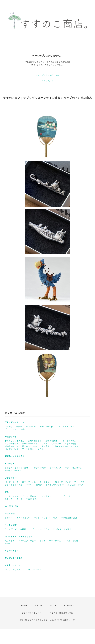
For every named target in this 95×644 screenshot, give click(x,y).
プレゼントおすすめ (14, 558)
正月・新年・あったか (15, 422)
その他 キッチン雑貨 (62, 529)
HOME (24, 606)
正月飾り (9, 427)
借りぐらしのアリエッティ (67, 446)
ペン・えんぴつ (47, 496)
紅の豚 (45, 444)
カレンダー (31, 427)
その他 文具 (31, 499)
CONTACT (69, 606)
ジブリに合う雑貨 (13, 570)
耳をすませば (70, 444)
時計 (67, 468)
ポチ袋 (19, 427)
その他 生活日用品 (69, 518)
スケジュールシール (66, 427)
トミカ (43, 541)
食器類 (23, 529)
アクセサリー (80, 482)
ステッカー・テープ (14, 499)
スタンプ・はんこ (65, 496)
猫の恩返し (47, 446)
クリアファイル (12, 496)
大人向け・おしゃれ (14, 565)
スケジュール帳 (46, 427)
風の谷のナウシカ (30, 446)
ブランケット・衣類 (14, 485)
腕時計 (39, 485)
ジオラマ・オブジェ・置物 (17, 468)
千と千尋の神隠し (69, 441)
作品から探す (11, 437)
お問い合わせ (47, 81)
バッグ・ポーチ (12, 482)
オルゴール (77, 468)
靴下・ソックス (29, 482)
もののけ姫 (56, 444)
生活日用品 (10, 514)
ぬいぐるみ (10, 541)
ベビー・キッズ (12, 551)
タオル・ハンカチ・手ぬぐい (18, 518)
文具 (7, 492)
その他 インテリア (13, 471)
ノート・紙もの (29, 496)
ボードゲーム (55, 541)
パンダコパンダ (12, 449)
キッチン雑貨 (11, 525)
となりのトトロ (35, 441)
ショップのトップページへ (47, 75)
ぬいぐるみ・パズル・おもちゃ (19, 537)
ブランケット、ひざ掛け (16, 429)
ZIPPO (29, 485)
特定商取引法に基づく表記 (61, 613)
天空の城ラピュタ (30, 444)
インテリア (10, 464)
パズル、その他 (71, 541)
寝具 (55, 518)
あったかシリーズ (75, 485)
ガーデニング (55, 468)
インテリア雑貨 (39, 468)
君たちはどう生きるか (15, 441)
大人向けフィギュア (33, 570)
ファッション (11, 478)
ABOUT (39, 606)
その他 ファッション (55, 485)
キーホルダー (46, 482)
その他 (41, 449)
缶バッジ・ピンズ (63, 482)
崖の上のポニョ (12, 446)
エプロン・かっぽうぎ (40, 529)
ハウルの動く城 (12, 444)
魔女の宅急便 (51, 441)
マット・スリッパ (42, 518)
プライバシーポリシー (32, 613)
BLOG (53, 606)
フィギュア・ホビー (27, 541)
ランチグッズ (11, 529)
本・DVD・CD (11, 506)
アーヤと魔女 (28, 449)
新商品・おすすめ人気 (15, 456)
